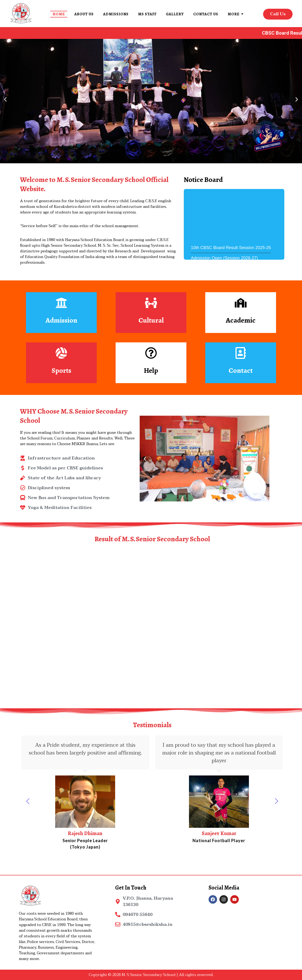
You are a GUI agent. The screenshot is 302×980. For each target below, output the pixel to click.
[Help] (151, 354)
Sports (61, 370)
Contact (241, 370)
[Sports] (61, 354)
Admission (61, 320)
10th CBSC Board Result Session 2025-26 (231, 256)
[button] (5, 99)
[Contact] (241, 354)
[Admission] (61, 304)
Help (151, 370)
